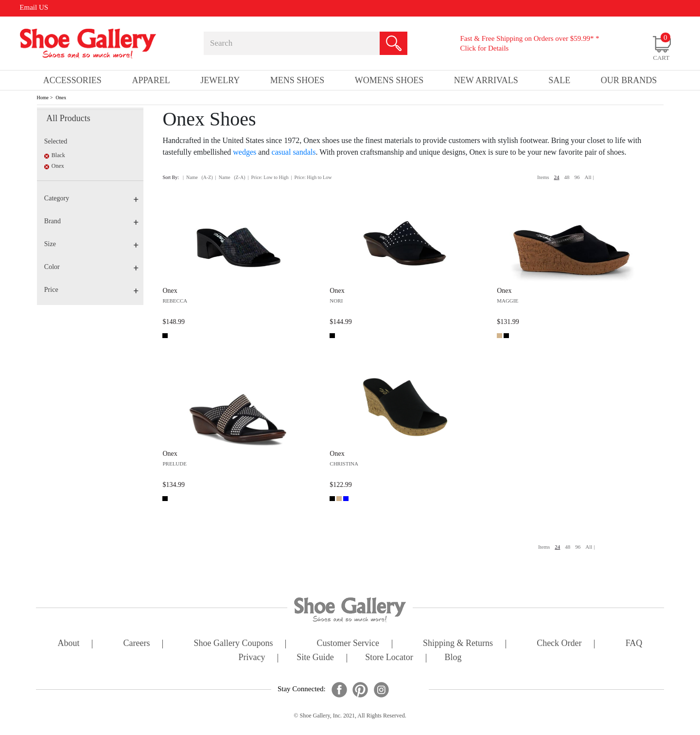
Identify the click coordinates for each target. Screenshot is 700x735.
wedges (245, 152)
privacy (252, 658)
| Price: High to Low (311, 177)
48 (567, 177)
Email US (34, 7)
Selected (56, 141)
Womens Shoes (389, 80)
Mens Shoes (297, 80)
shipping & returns (458, 644)
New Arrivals (486, 80)
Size (91, 244)
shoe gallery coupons (234, 644)
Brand (91, 221)
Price (91, 290)
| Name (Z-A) (230, 177)
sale (559, 80)
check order (559, 644)
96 (577, 177)
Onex (61, 98)
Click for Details (484, 48)
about (69, 644)
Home (43, 98)
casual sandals (293, 152)
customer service (348, 644)
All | (589, 177)
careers (137, 644)
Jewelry (220, 80)
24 (557, 177)
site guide (315, 658)
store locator (389, 658)
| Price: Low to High (268, 177)
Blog (453, 658)
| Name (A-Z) (198, 177)
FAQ (634, 644)
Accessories (72, 80)
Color (91, 267)
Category (91, 198)
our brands (629, 80)
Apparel (151, 80)
